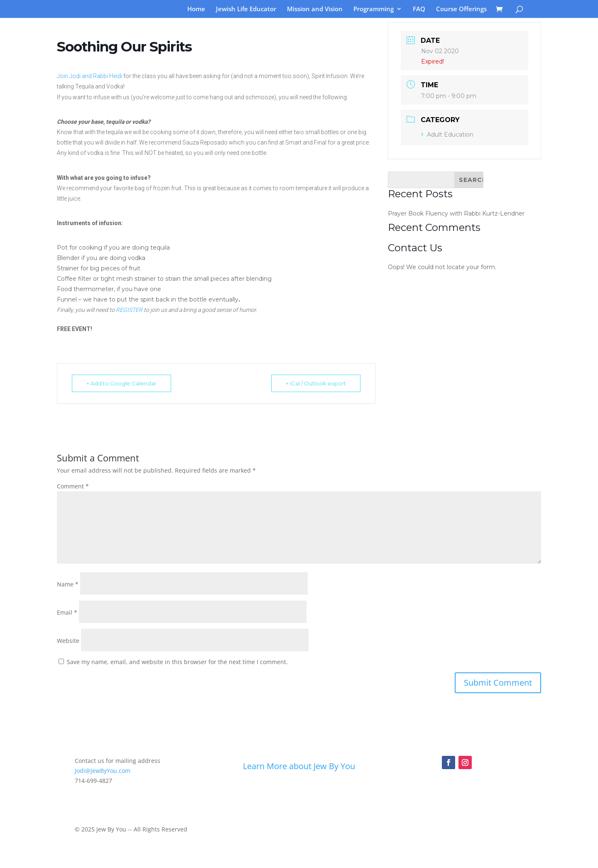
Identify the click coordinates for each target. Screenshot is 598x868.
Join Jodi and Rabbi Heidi (89, 76)
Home (196, 9)
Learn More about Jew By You (299, 766)
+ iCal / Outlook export (316, 383)
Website (68, 641)
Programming (374, 9)
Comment (73, 486)
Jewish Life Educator (246, 9)
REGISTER (129, 310)
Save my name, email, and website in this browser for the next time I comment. (177, 662)
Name (68, 584)
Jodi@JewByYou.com (103, 771)
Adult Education (447, 135)
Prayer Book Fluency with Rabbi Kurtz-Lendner (456, 213)
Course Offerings (461, 9)
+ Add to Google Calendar (121, 383)
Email (67, 612)
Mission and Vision (315, 9)
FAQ (419, 9)
